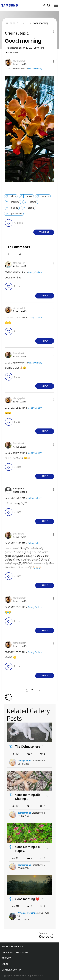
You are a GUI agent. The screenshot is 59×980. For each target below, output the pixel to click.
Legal (5, 964)
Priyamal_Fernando (27, 913)
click (13, 196)
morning (15, 202)
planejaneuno (24, 761)
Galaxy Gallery (35, 69)
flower (29, 196)
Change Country (11, 970)
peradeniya (17, 214)
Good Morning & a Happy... (27, 849)
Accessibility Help (13, 947)
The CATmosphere (28, 747)
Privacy (6, 958)
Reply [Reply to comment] (45, 296)
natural (33, 202)
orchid (31, 208)
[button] (49, 62)
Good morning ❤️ (27, 899)
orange (15, 208)
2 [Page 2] (20, 254)
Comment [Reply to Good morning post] (44, 232)
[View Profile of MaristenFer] (19, 263)
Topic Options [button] (48, 31)
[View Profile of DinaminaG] (18, 353)
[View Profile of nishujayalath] (20, 61)
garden (46, 196)
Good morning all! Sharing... (28, 797)
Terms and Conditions (15, 952)
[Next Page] (26, 254)
